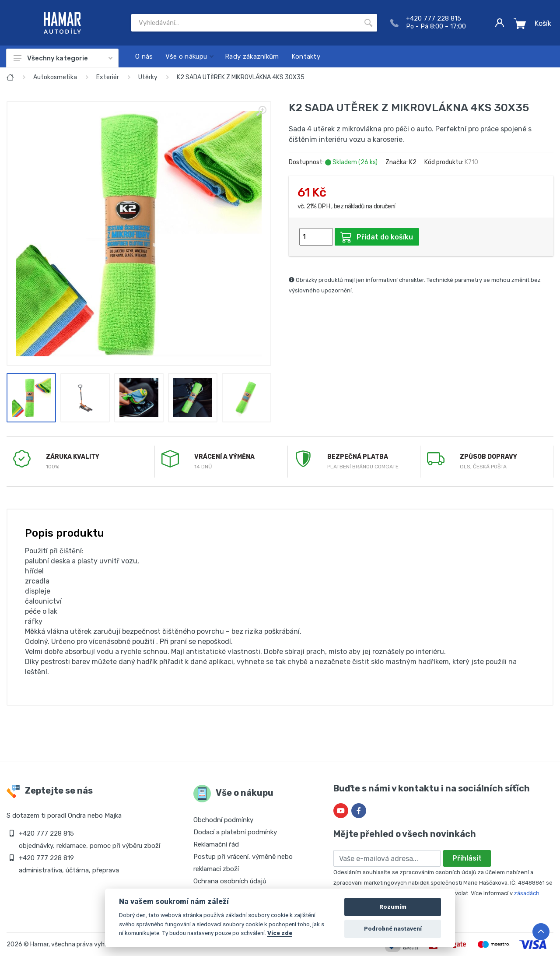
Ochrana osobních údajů (230, 881)
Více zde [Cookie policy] (280, 933)
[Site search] (245, 23)
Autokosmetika (55, 77)
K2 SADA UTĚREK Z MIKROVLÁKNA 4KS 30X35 (241, 77)
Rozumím (393, 907)
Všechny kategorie (63, 58)
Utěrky (148, 77)
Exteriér (108, 77)
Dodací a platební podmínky (235, 832)
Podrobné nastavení (393, 929)
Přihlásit (467, 858)
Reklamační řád (216, 844)
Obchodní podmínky (223, 820)
